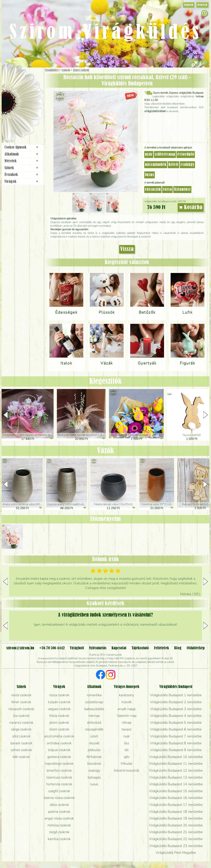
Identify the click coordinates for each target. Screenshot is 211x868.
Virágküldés (52, 70)
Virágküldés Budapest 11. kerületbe (176, 764)
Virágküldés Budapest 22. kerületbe (176, 839)
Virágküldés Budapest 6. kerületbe (176, 729)
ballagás (94, 777)
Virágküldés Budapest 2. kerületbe (176, 702)
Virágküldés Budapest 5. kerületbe (176, 723)
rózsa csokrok (59, 695)
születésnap (165, 155)
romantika (94, 695)
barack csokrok (21, 743)
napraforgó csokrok (59, 764)
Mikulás (127, 764)
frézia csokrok (59, 716)
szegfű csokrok (59, 791)
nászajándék (156, 165)
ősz (127, 743)
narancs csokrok (21, 723)
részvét (94, 743)
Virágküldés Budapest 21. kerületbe (176, 832)
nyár (149, 155)
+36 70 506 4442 (52, 648)
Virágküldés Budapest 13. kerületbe (176, 777)
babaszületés (94, 709)
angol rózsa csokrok (59, 818)
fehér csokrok (21, 702)
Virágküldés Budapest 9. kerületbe (176, 750)
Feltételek (161, 648)
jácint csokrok (59, 723)
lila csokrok (21, 716)
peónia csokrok (59, 812)
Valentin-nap (127, 716)
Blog (178, 648)
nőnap (127, 723)
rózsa (167, 190)
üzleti (173, 165)
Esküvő (30, 104)
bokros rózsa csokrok (59, 798)
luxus (150, 175)
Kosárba (191, 207)
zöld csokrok (21, 736)
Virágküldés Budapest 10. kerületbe (176, 757)
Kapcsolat (119, 648)
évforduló (186, 155)
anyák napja (127, 709)
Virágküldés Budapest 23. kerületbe (176, 846)
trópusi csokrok (59, 750)
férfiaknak (94, 757)
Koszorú (27, 113)
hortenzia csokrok (59, 784)
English (189, 5)
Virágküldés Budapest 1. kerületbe (176, 695)
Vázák (105, 451)
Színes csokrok (81, 70)
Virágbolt (21, 122)
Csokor (25, 86)
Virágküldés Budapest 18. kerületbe (176, 812)
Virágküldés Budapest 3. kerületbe (176, 709)
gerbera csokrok (59, 757)
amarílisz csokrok (59, 770)
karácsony (127, 695)
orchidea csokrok (59, 743)
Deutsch (202, 5)
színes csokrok (21, 750)
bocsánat (94, 764)
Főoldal (11, 76)
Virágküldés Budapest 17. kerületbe (176, 805)
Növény (30, 95)
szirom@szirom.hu (20, 648)
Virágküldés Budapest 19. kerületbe (176, 818)
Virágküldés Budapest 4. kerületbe (176, 716)
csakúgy (187, 165)
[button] (205, 415)
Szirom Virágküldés (105, 33)
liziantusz (182, 190)
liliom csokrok (59, 729)
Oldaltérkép (196, 648)
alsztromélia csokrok (59, 736)
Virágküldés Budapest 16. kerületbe (176, 798)
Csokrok (66, 70)
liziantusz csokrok (59, 777)
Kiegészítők (105, 381)
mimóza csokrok (59, 825)
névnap (94, 716)
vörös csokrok (21, 695)
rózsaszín (153, 190)
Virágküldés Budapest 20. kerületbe (176, 825)
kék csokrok (21, 757)
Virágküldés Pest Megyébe (176, 853)
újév (127, 757)
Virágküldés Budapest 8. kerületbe (176, 743)
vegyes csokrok (59, 709)
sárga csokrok (21, 729)
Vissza (127, 249)
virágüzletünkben (155, 111)
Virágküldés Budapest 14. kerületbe (176, 784)
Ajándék (18, 79)
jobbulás (94, 750)
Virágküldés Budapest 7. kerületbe (176, 736)
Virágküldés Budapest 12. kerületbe (176, 770)
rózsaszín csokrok (21, 709)
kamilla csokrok (59, 839)
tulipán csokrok (59, 702)
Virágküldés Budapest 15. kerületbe (176, 791)
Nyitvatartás (98, 648)
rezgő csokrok (59, 832)
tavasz (127, 729)
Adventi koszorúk (127, 770)
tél (127, 750)
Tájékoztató (140, 648)
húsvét (127, 702)
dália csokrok (59, 805)
